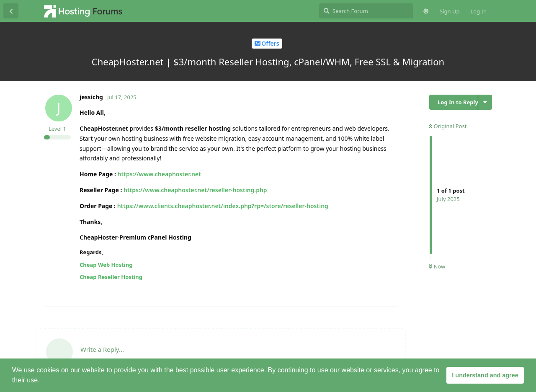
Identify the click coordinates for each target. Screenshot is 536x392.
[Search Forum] (366, 11)
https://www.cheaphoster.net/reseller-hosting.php (195, 190)
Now (437, 266)
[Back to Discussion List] (11, 11)
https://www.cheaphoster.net (159, 174)
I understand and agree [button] (485, 375)
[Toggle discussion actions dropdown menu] (485, 102)
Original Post (448, 126)
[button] (43, 381)
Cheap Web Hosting (106, 265)
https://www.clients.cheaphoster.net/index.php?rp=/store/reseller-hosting (223, 206)
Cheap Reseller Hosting (111, 277)
